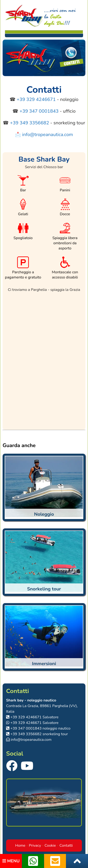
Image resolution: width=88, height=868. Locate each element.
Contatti (66, 846)
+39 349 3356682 (30, 123)
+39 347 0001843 (39, 111)
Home (20, 846)
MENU (11, 861)
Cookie (50, 846)
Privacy (35, 846)
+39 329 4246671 (36, 99)
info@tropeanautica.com (48, 135)
